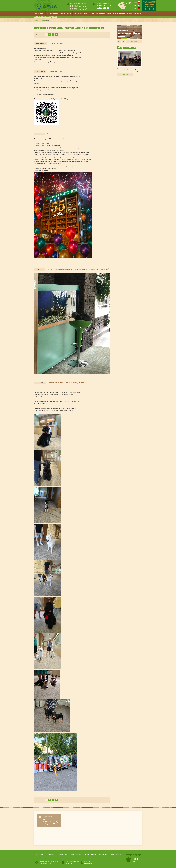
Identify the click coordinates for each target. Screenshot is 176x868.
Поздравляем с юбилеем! (57, 134)
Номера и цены (53, 13)
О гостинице (40, 13)
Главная (36, 20)
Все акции (134, 42)
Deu (136, 8)
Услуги (129, 13)
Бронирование (66, 13)
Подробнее (125, 75)
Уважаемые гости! (55, 71)
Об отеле (42, 20)
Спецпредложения (98, 13)
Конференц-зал (119, 13)
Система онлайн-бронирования (46, 17)
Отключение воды (56, 43)
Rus (136, 2)
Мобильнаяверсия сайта (88, 862)
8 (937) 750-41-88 (79, 9)
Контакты (137, 13)
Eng (136, 5)
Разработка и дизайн (72, 862)
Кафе (109, 13)
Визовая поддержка (81, 13)
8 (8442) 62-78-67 (79, 6)
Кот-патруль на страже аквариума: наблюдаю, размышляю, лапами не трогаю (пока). (78, 269)
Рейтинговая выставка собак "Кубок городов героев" (67, 383)
